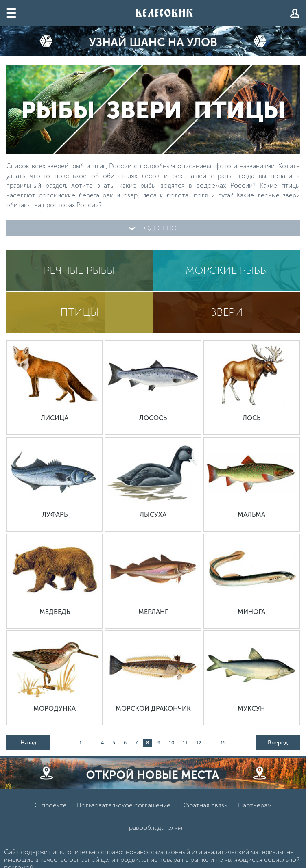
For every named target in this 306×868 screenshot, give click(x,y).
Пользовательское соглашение (123, 805)
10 (172, 743)
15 (223, 743)
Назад (28, 743)
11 (185, 743)
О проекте (51, 805)
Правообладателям (153, 828)
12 (199, 743)
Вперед (278, 743)
